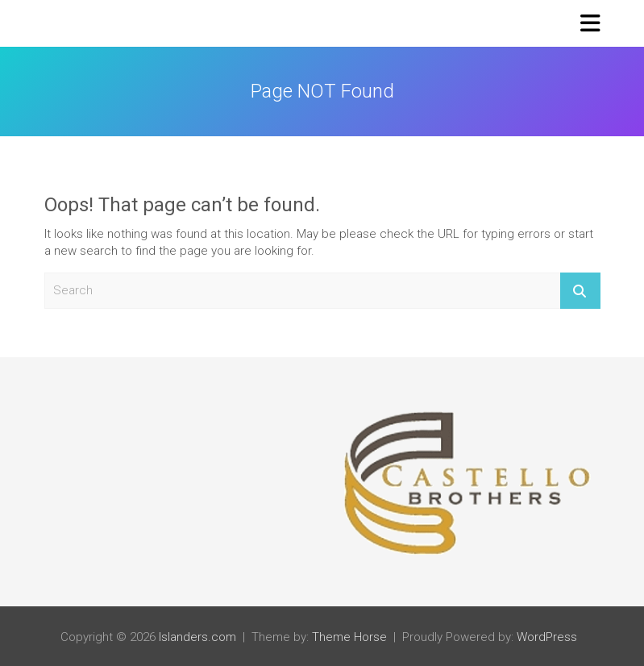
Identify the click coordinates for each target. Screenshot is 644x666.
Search (580, 291)
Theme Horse (349, 637)
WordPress (547, 637)
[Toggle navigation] (590, 23)
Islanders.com (197, 637)
